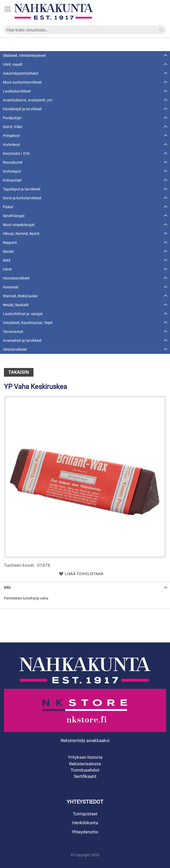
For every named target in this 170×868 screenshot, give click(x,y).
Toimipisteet (85, 814)
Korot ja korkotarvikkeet (22, 198)
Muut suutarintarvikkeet (22, 82)
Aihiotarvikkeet (15, 349)
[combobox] (85, 30)
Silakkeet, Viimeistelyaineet (24, 56)
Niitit (7, 260)
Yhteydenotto (85, 832)
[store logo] (54, 12)
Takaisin (19, 372)
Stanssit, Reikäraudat (20, 296)
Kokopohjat (12, 180)
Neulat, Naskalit (16, 305)
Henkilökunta (85, 823)
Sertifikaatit (85, 776)
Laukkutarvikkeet (17, 91)
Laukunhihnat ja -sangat (23, 314)
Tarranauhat (13, 332)
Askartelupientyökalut (21, 73)
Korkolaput (12, 171)
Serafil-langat (14, 216)
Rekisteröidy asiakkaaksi (85, 740)
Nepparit (10, 243)
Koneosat (11, 287)
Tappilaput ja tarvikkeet (22, 189)
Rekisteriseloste (85, 764)
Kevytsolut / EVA (16, 153)
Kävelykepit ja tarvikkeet (22, 109)
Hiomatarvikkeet (16, 278)
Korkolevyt (12, 145)
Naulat (8, 251)
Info (7, 587)
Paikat (8, 207)
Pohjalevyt (11, 136)
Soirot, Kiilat (13, 127)
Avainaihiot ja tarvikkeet (22, 340)
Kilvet (7, 269)
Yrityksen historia (85, 757)
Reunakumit (13, 162)
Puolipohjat (12, 118)
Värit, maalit (13, 64)
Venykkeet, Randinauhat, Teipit (28, 323)
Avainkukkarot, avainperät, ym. (28, 100)
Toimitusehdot (85, 770)
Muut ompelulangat (19, 225)
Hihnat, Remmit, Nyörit (21, 234)
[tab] (85, 587)
